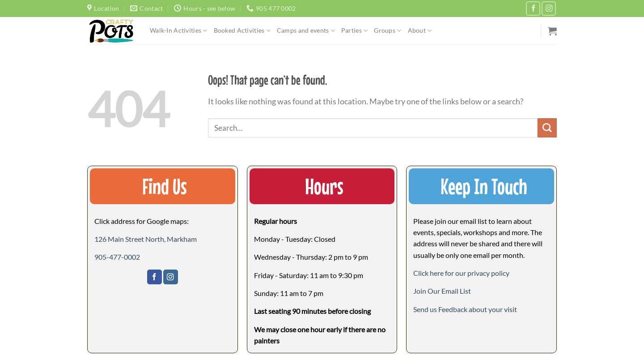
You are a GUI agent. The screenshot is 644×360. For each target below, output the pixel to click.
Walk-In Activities (179, 31)
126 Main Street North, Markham (146, 239)
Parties (354, 31)
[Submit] (547, 128)
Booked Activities (242, 31)
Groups (388, 31)
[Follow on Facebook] (533, 9)
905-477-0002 (117, 257)
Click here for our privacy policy (461, 273)
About (420, 31)
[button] (442, 291)
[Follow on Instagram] (549, 9)
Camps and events (306, 31)
